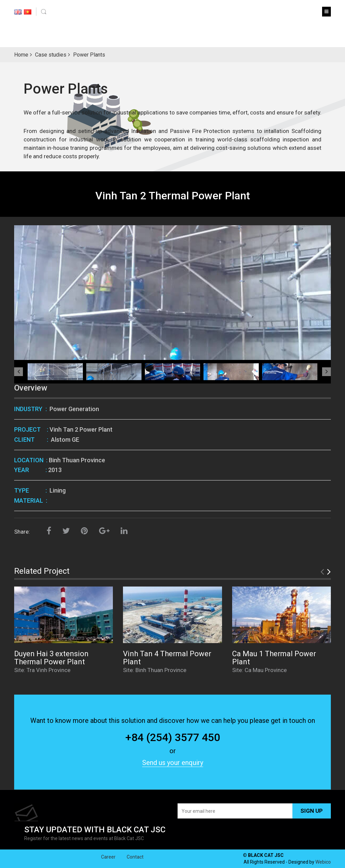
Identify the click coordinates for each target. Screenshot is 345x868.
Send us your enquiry (173, 763)
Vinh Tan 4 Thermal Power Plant (167, 658)
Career (108, 865)
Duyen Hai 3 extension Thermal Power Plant (51, 658)
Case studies (51, 55)
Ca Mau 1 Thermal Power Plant (274, 658)
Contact (135, 865)
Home (21, 55)
